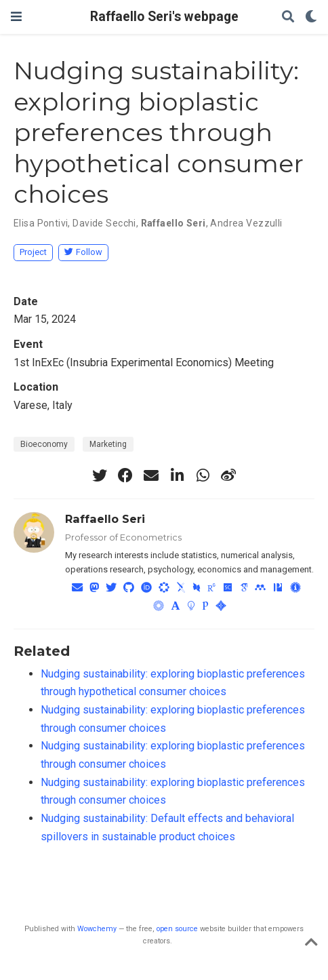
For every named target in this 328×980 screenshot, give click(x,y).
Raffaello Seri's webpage (164, 17)
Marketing (108, 444)
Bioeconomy (44, 444)
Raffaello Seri (173, 223)
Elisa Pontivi (41, 223)
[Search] (288, 17)
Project (33, 252)
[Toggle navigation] (16, 17)
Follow (83, 252)
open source (177, 929)
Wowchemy (97, 929)
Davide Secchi (104, 223)
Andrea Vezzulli (246, 223)
